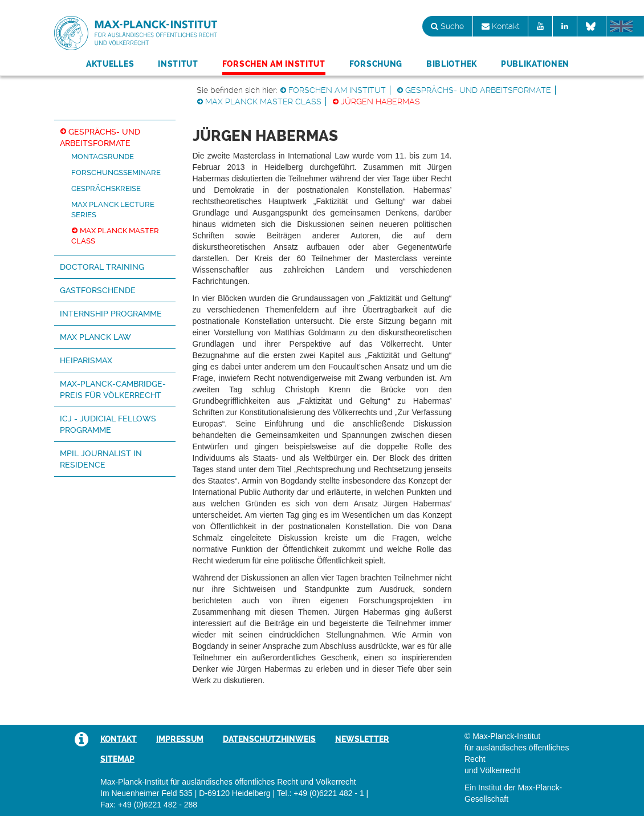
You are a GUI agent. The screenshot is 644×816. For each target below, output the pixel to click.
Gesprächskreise (106, 188)
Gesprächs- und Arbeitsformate (478, 90)
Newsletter (362, 739)
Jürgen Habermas (380, 102)
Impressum (180, 739)
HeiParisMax (86, 360)
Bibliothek (452, 64)
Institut (178, 64)
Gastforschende (98, 290)
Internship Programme (111, 314)
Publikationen (535, 64)
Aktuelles (110, 64)
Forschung (376, 64)
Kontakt (500, 26)
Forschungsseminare (116, 172)
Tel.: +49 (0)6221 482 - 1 (321, 793)
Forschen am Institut (274, 64)
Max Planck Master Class (263, 102)
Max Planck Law (95, 337)
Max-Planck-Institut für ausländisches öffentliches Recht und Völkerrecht (136, 33)
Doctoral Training (102, 267)
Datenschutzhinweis (269, 739)
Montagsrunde (103, 157)
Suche (447, 26)
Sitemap (117, 759)
